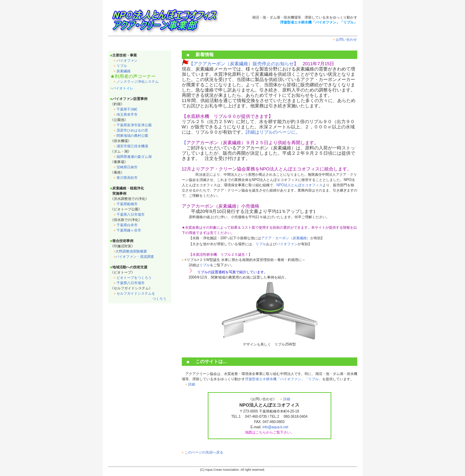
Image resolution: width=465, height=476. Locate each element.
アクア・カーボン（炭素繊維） (286, 238)
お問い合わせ (345, 39)
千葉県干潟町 (126, 109)
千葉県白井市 (126, 225)
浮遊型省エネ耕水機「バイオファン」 (275, 379)
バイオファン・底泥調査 (134, 257)
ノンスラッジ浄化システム (136, 82)
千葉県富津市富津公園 (133, 125)
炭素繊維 (122, 71)
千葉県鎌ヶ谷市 (127, 230)
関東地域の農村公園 (131, 136)
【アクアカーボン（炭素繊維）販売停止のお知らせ (241, 64)
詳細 (190, 384)
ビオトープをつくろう (133, 278)
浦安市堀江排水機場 (131, 146)
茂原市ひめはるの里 (131, 130)
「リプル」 (313, 379)
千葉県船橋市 (126, 204)
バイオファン (126, 61)
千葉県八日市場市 (129, 214)
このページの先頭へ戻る (202, 452)
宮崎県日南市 (126, 167)
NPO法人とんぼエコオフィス (300, 185)
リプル (120, 66)
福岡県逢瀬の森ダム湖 (133, 157)
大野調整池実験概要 (131, 251)
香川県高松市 (126, 178)
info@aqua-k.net (275, 427)
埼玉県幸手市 (126, 115)
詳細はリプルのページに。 (273, 132)
